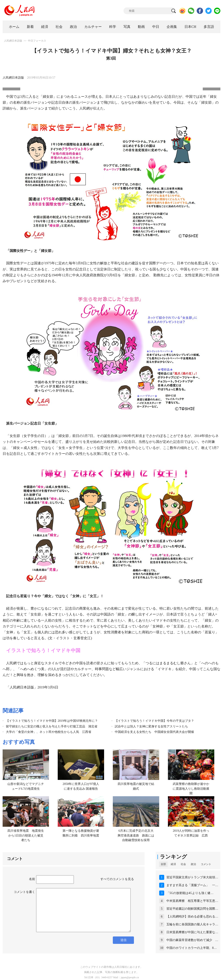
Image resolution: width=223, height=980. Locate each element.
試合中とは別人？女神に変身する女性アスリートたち (151, 726)
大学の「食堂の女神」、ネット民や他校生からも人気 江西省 (49, 732)
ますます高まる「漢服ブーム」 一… (192, 885)
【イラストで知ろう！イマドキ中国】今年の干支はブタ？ (154, 721)
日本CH (190, 27)
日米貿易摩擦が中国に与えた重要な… (192, 932)
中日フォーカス (37, 41)
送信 (123, 940)
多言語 (209, 27)
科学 (113, 27)
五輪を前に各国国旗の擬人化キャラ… (192, 924)
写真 (127, 27)
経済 (45, 27)
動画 (141, 27)
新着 (30, 27)
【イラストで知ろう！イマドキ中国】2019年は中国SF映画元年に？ (52, 721)
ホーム (14, 27)
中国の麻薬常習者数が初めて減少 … (192, 940)
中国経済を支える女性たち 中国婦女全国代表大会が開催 (154, 732)
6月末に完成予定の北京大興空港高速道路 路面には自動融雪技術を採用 (136, 835)
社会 (59, 27)
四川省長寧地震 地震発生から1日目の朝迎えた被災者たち (26, 835)
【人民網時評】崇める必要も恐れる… (192, 917)
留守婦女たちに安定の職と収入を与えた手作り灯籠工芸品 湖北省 (52, 726)
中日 (156, 27)
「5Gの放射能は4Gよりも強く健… (190, 893)
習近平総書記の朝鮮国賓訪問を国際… (192, 909)
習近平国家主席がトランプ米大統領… (192, 877)
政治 (73, 27)
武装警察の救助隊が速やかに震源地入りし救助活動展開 (191, 789)
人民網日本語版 (13, 41)
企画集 (172, 27)
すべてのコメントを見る (117, 879)
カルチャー (93, 27)
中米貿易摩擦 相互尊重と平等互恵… (192, 901)
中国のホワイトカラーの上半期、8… (192, 948)
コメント (206, 864)
